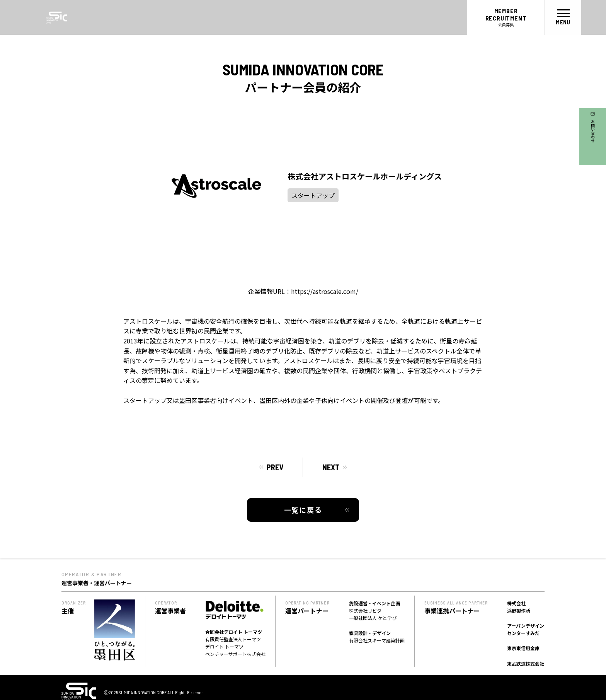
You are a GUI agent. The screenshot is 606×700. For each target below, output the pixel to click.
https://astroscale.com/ (325, 291)
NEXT (331, 467)
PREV (275, 467)
